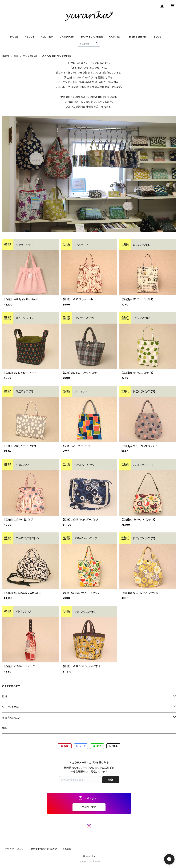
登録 (111, 780)
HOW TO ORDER (92, 37)
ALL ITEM (47, 37)
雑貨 (5, 728)
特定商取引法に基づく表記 (44, 849)
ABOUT (30, 37)
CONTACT (116, 37)
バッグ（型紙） (30, 56)
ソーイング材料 (11, 707)
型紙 (16, 56)
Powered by (89, 862)
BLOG (158, 37)
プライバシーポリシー (15, 849)
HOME (14, 37)
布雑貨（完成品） (11, 718)
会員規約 (67, 849)
